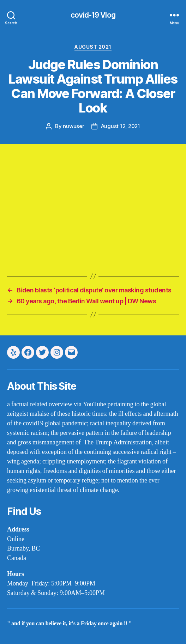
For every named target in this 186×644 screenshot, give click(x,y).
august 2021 (93, 47)
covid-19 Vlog (93, 15)
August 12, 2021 (121, 126)
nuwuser (73, 126)
